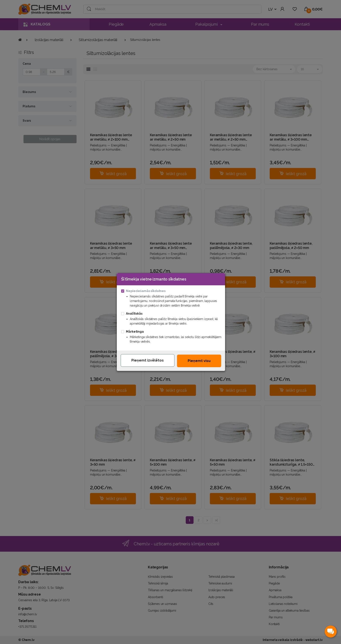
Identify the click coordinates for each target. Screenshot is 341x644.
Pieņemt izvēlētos (148, 360)
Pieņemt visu (199, 361)
